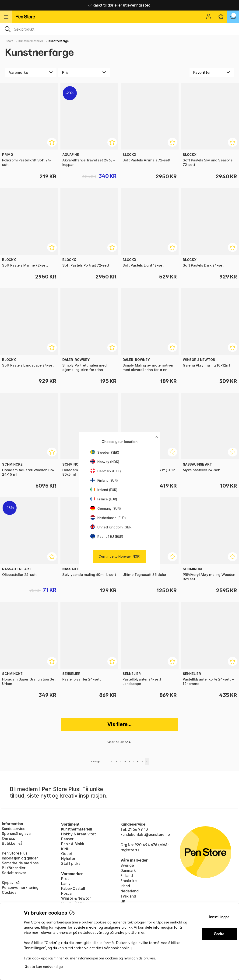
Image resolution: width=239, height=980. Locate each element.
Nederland (129, 891)
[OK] (119, 29)
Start (9, 41)
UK (123, 901)
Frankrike (128, 881)
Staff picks (71, 863)
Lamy (66, 884)
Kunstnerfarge (59, 41)
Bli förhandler (14, 868)
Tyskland (128, 896)
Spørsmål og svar (17, 834)
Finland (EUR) (104, 480)
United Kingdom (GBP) (111, 527)
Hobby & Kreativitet (79, 834)
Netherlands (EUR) (108, 518)
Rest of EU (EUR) (107, 536)
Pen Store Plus (15, 853)
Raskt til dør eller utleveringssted (120, 5)
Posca (66, 893)
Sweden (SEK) (105, 452)
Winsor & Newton (76, 898)
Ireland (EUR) (104, 490)
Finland (127, 876)
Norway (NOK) (105, 462)
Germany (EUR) (106, 508)
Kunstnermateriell (31, 41)
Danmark (128, 870)
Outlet (67, 854)
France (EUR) (104, 499)
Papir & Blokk (73, 844)
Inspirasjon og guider (20, 858)
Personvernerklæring (20, 887)
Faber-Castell (73, 888)
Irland (125, 886)
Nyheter (68, 859)
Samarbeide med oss (20, 863)
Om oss (8, 838)
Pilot (65, 879)
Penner (67, 839)
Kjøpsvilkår (11, 883)
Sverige (127, 865)
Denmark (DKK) (106, 471)
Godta (219, 934)
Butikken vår (13, 843)
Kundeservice (14, 829)
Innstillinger (219, 917)
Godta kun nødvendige (44, 967)
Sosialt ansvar (14, 873)
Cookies (9, 892)
